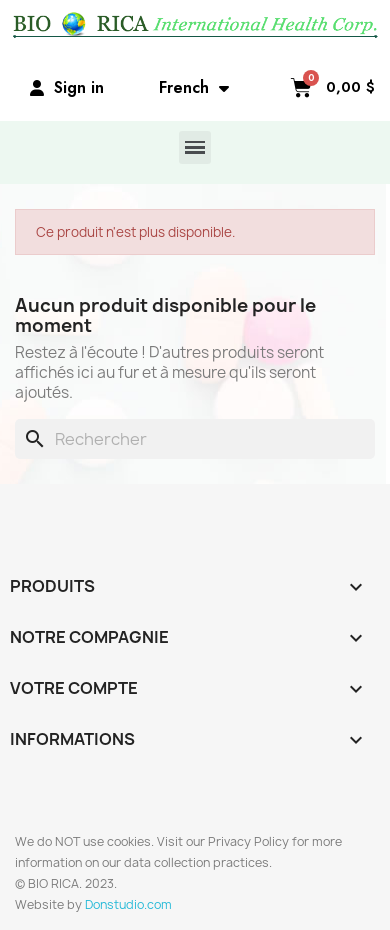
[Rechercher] (195, 439)
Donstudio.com (128, 904)
